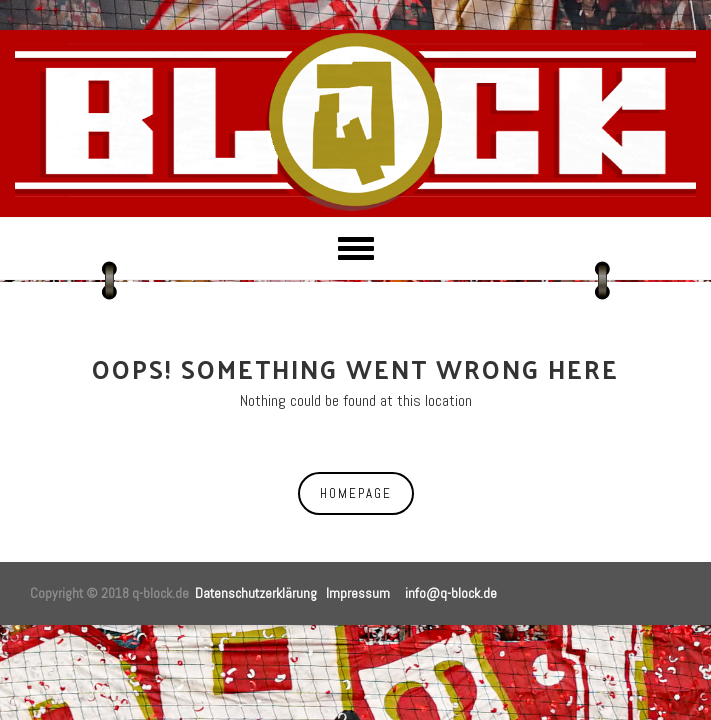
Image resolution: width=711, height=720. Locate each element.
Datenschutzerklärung (256, 593)
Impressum (358, 593)
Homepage (356, 493)
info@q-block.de (451, 593)
